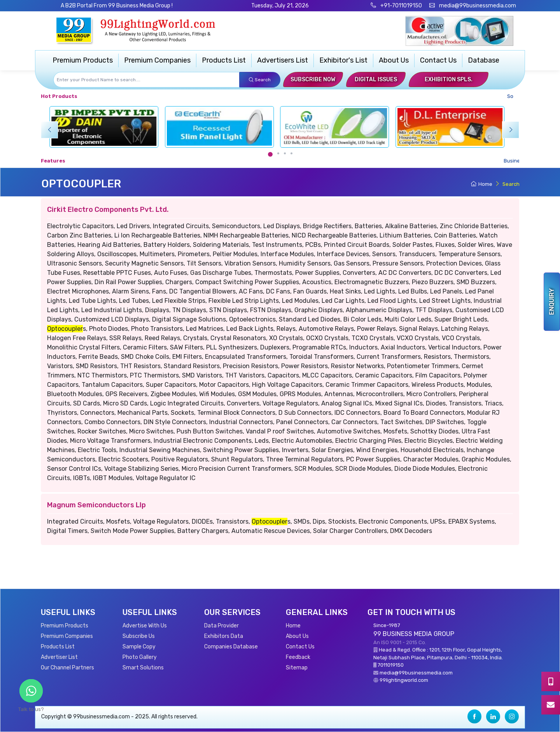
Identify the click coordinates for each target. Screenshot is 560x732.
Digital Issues (376, 79)
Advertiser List (59, 657)
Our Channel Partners (67, 668)
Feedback (298, 657)
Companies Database (231, 647)
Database (484, 60)
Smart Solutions (143, 668)
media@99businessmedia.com (478, 6)
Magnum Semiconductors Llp (96, 505)
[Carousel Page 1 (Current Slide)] (270, 154)
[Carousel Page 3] (285, 153)
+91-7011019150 (401, 6)
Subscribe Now (313, 79)
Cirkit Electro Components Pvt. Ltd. (108, 210)
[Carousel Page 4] (291, 153)
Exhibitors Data (224, 636)
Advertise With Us (145, 626)
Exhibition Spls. (449, 79)
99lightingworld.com (404, 680)
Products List (224, 60)
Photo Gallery (140, 657)
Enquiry (552, 302)
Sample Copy (139, 647)
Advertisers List (283, 60)
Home (482, 184)
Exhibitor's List (343, 60)
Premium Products (83, 60)
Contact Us (438, 60)
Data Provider (221, 626)
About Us (394, 60)
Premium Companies (157, 60)
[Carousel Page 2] (278, 153)
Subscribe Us (139, 636)
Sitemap (297, 668)
